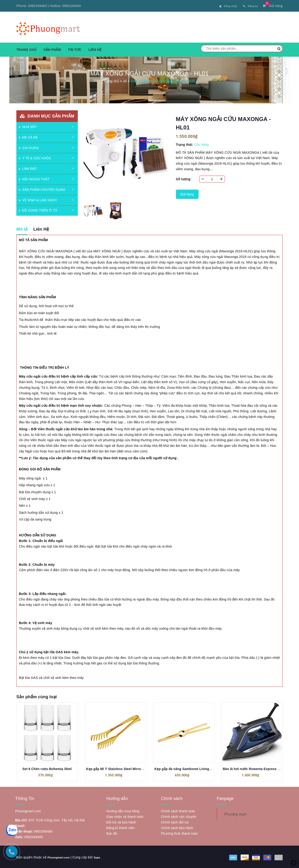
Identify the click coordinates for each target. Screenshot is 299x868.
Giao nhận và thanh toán (125, 816)
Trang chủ (26, 49)
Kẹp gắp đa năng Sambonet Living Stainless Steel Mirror (199, 768)
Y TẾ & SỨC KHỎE (35, 157)
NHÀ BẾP (28, 126)
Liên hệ (95, 49)
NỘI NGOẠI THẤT (34, 178)
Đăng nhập (223, 6)
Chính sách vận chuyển (179, 816)
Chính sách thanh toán (178, 810)
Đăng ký (249, 6)
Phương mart (235, 813)
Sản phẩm (52, 49)
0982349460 (37, 6)
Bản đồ (112, 833)
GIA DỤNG (29, 147)
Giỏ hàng (273, 6)
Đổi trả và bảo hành (121, 821)
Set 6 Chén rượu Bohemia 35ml (47, 768)
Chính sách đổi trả (175, 821)
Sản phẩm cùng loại (37, 696)
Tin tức (75, 49)
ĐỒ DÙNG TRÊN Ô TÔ (38, 209)
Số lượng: (184, 178)
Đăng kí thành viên (120, 827)
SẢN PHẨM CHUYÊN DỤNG (42, 189)
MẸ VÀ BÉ (28, 136)
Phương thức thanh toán (179, 833)
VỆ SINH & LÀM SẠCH (38, 199)
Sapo (103, 856)
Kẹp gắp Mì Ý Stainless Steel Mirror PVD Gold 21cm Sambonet (136, 768)
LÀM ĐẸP (28, 168)
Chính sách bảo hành (177, 827)
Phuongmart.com (61, 856)
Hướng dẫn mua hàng (123, 810)
